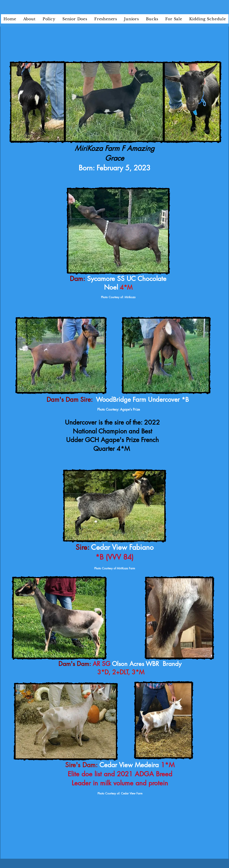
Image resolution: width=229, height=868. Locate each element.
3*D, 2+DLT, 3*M (121, 672)
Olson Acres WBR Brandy (148, 664)
